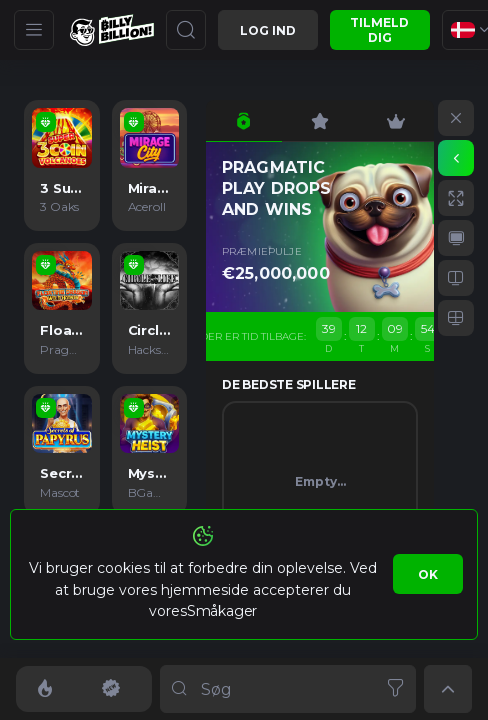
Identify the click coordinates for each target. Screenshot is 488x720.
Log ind (268, 30)
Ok (428, 574)
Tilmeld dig (379, 30)
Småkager (222, 611)
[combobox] (288, 689)
